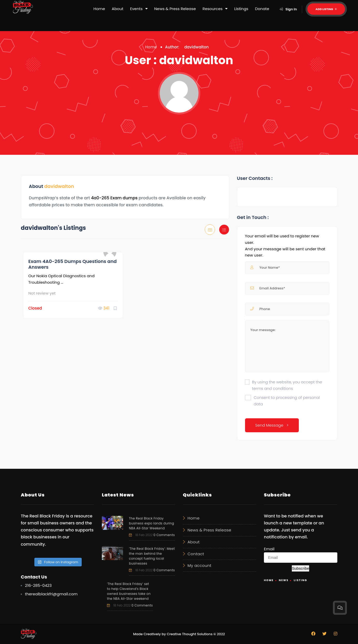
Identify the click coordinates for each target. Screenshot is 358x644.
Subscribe (300, 568)
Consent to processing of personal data (287, 401)
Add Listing (326, 9)
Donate (262, 9)
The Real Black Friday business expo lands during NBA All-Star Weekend (152, 523)
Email (269, 549)
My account (200, 565)
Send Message (272, 425)
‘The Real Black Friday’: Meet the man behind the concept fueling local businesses (152, 556)
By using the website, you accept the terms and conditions (287, 385)
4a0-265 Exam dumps (114, 198)
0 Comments (164, 535)
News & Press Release (175, 9)
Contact (196, 554)
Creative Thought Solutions (190, 634)
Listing (300, 580)
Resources (215, 9)
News (284, 580)
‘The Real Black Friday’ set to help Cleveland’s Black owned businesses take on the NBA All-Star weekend (129, 591)
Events (139, 9)
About (117, 9)
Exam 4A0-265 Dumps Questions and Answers (73, 264)
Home (99, 9)
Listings (241, 9)
